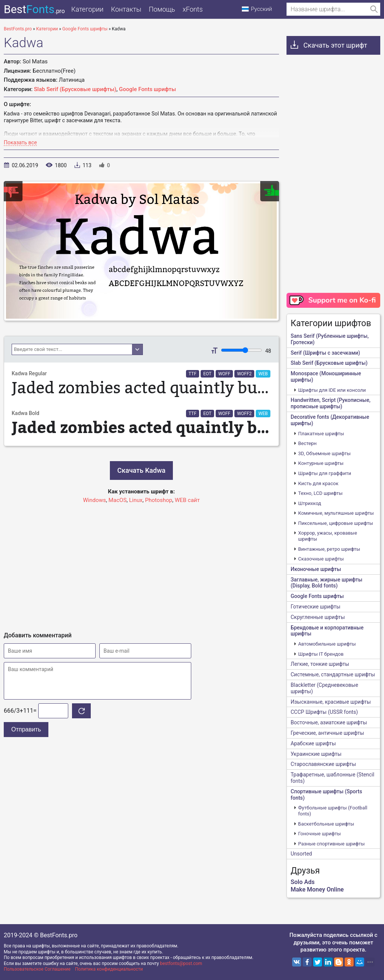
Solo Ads (303, 882)
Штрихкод (310, 503)
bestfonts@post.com (181, 964)
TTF (193, 374)
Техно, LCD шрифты (320, 493)
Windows (94, 500)
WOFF (224, 374)
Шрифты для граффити (325, 473)
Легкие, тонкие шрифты (320, 664)
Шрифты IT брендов (321, 654)
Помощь (162, 9)
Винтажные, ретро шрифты (329, 549)
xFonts (193, 9)
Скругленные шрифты (318, 617)
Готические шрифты (316, 607)
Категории (87, 9)
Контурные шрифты (321, 463)
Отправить (26, 729)
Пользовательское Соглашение (37, 969)
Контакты (126, 9)
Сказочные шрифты (321, 559)
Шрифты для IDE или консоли (332, 390)
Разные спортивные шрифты (331, 844)
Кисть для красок (318, 483)
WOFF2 (244, 374)
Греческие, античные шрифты (327, 733)
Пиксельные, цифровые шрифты (336, 523)
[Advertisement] (141, 564)
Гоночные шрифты (319, 834)
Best (34, 9)
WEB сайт (187, 500)
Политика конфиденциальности (109, 969)
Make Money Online (317, 889)
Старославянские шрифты (323, 764)
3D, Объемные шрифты (324, 453)
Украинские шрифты (316, 754)
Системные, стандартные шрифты (333, 674)
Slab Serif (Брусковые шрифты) (75, 89)
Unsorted (301, 854)
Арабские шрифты (313, 743)
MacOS (117, 500)
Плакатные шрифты (321, 434)
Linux (136, 500)
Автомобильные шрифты (327, 644)
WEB (263, 374)
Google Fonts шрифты (147, 89)
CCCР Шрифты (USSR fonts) (324, 712)
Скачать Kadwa (141, 470)
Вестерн (307, 443)
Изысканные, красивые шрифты (331, 702)
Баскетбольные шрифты (326, 824)
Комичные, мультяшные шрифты (336, 513)
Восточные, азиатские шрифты (329, 722)
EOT (207, 374)
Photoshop (159, 500)
